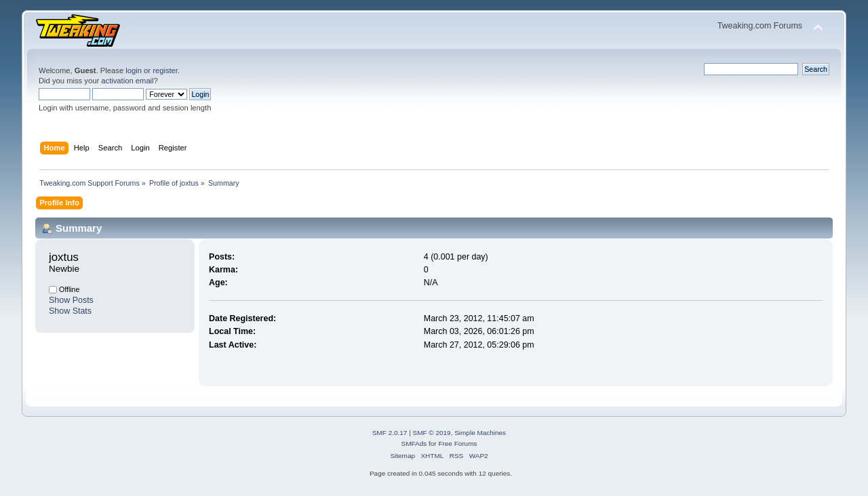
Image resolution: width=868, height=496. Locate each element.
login (134, 70)
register (165, 70)
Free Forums (457, 443)
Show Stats (70, 311)
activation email (127, 81)
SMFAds (414, 443)
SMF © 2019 (432, 433)
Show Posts (71, 300)
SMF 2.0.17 (390, 433)
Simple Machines (480, 433)
